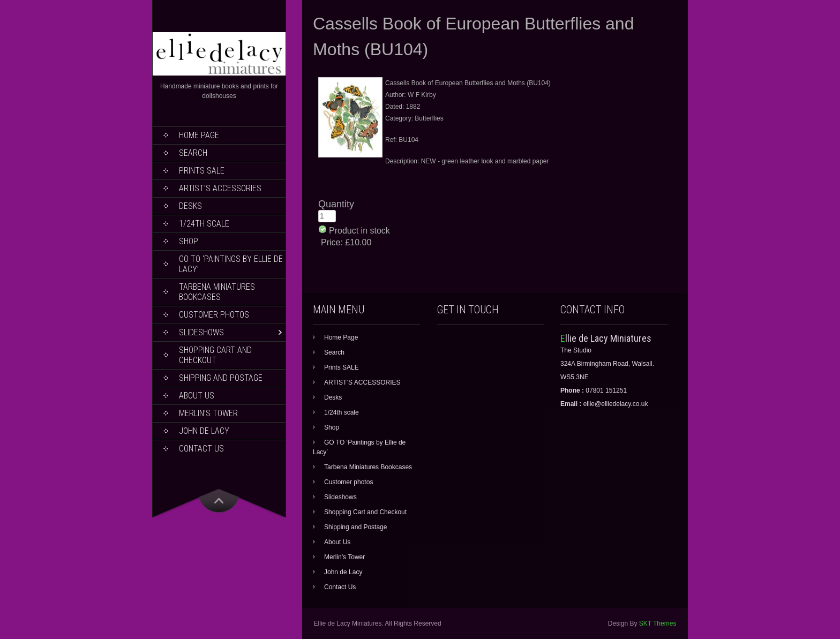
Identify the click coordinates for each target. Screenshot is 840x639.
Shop (189, 241)
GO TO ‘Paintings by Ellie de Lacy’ (231, 264)
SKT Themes (658, 623)
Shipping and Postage (221, 378)
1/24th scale (204, 224)
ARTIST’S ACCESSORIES (220, 188)
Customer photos (214, 315)
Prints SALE (202, 171)
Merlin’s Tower (208, 413)
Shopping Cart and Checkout (215, 355)
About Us (197, 396)
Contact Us (201, 449)
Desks (190, 206)
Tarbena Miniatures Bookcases (217, 292)
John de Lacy (204, 431)
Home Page (199, 135)
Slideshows (201, 332)
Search (193, 153)
